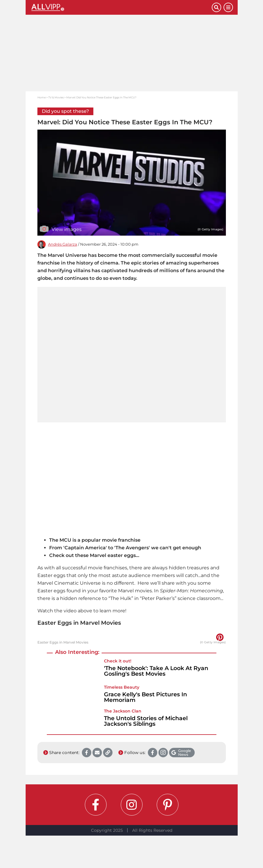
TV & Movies (56, 97)
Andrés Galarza (63, 244)
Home (42, 97)
